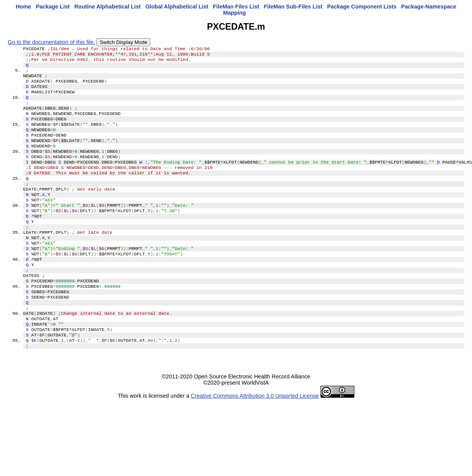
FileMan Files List (236, 7)
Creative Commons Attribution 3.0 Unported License (255, 439)
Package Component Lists (362, 7)
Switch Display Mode (123, 42)
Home (24, 7)
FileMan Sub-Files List (293, 7)
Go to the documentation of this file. (51, 42)
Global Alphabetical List (177, 7)
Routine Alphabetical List (108, 7)
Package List (53, 7)
